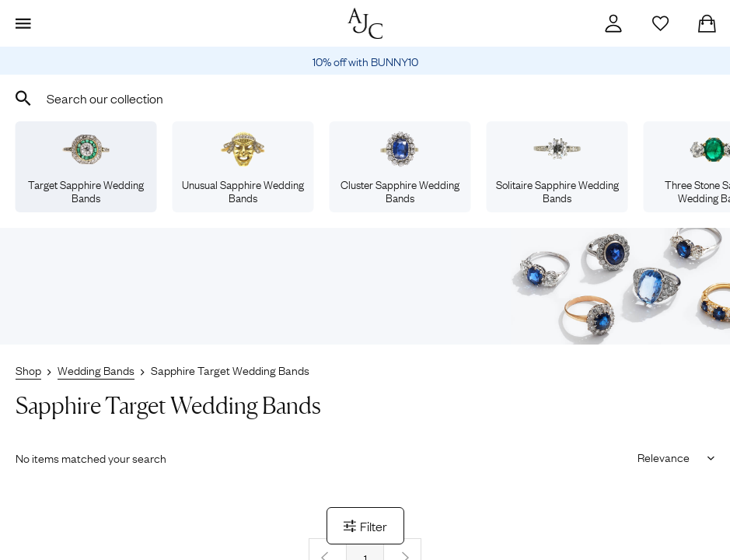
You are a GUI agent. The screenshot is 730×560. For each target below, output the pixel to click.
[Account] (613, 23)
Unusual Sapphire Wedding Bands (243, 168)
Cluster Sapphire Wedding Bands (400, 168)
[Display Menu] (23, 23)
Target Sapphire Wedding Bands (86, 168)
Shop (28, 369)
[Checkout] (707, 23)
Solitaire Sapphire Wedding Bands (557, 168)
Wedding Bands (96, 369)
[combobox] (365, 98)
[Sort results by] (671, 457)
